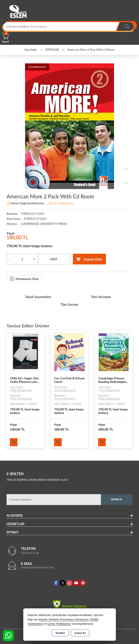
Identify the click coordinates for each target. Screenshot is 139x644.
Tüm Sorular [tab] (69, 304)
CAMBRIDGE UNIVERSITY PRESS (44, 224)
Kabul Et (80, 633)
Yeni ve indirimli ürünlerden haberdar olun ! (37, 480)
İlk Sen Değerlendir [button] (60, 203)
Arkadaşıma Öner (24, 279)
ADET (54, 259)
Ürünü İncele (14, 442)
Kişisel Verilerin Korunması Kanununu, (64, 619)
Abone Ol (117, 499)
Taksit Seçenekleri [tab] (38, 297)
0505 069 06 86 (30, 553)
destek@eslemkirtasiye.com (37, 568)
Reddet (60, 633)
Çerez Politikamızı (59, 624)
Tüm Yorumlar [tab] (101, 297)
